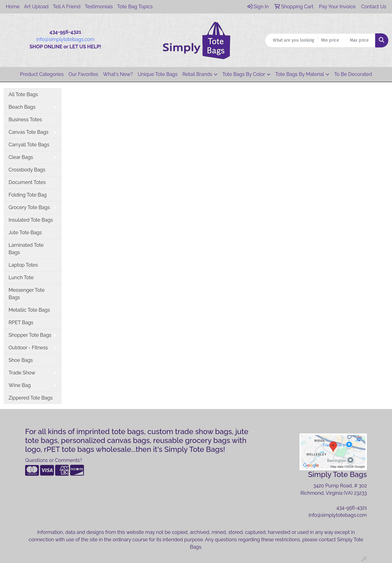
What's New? (118, 74)
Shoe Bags (21, 360)
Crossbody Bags (27, 170)
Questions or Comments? (54, 460)
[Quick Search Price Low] (332, 40)
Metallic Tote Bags (29, 310)
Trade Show (22, 373)
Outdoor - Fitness (28, 348)
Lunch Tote (21, 278)
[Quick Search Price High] (361, 40)
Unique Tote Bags (158, 74)
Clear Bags (21, 157)
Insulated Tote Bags (31, 220)
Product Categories (42, 74)
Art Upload (36, 7)
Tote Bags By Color (244, 74)
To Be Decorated (353, 74)
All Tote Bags (23, 94)
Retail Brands (197, 74)
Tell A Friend (67, 7)
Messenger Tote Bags (27, 294)
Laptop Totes (23, 265)
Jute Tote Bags (25, 233)
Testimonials (99, 7)
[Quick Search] (291, 40)
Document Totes (27, 182)
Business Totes (25, 120)
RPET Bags (21, 323)
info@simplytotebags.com (65, 39)
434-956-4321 (352, 508)
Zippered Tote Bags (31, 398)
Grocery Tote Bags (29, 207)
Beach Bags (22, 107)
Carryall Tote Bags (29, 145)
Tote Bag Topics (135, 7)
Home (13, 7)
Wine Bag (20, 385)
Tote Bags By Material (300, 74)
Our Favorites (83, 74)
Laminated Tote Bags (26, 249)
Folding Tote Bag (28, 195)
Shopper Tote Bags (30, 335)
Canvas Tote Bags (28, 132)
